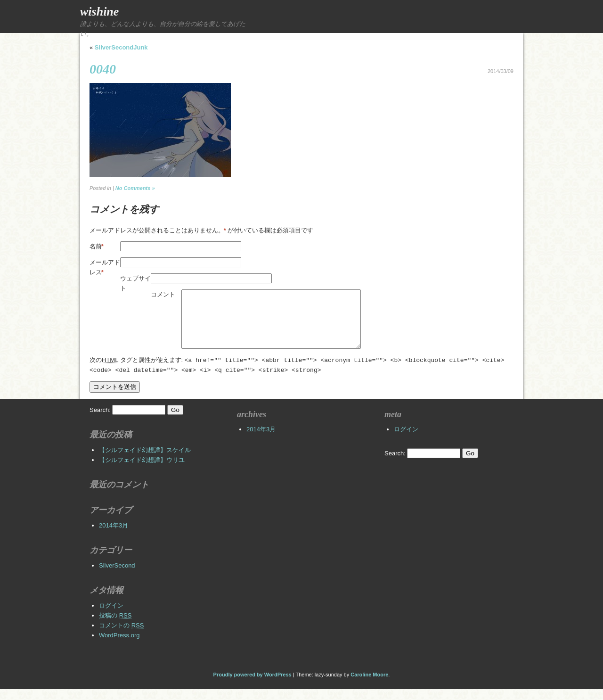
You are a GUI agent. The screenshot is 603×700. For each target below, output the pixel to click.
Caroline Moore (369, 685)
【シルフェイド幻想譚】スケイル (145, 461)
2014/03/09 (501, 71)
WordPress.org (119, 646)
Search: (100, 421)
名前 (97, 246)
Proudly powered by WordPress (253, 685)
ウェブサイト (135, 283)
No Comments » (135, 188)
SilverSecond (117, 576)
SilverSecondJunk (121, 47)
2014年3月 (114, 536)
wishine (99, 12)
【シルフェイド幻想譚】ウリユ (142, 471)
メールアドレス (105, 268)
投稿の (115, 626)
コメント (163, 294)
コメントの (121, 636)
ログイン (111, 616)
